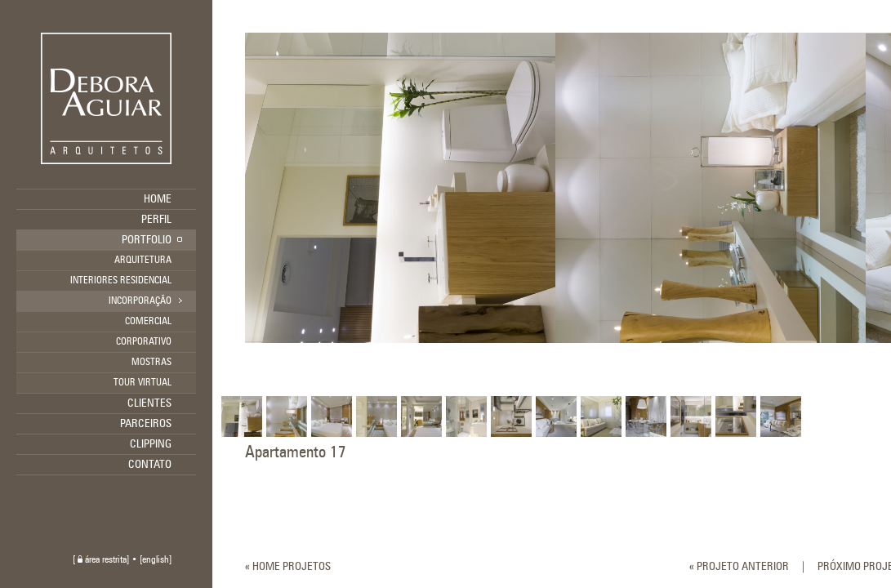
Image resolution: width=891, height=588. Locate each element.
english (156, 560)
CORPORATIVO (144, 342)
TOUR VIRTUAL (143, 383)
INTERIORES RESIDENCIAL (121, 281)
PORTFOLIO (147, 240)
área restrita (102, 560)
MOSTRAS (151, 363)
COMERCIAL (148, 322)
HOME (158, 199)
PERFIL (156, 220)
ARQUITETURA (143, 261)
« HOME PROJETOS (288, 567)
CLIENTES (149, 403)
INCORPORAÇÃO (140, 301)
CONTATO (150, 465)
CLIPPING (151, 444)
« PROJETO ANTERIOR (739, 567)
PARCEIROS (146, 424)
